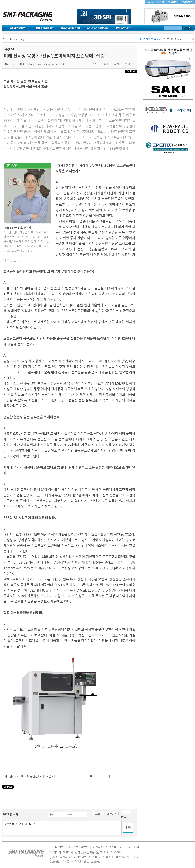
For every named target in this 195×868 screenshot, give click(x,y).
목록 (90, 776)
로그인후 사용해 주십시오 (62, 828)
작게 (108, 776)
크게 (99, 776)
